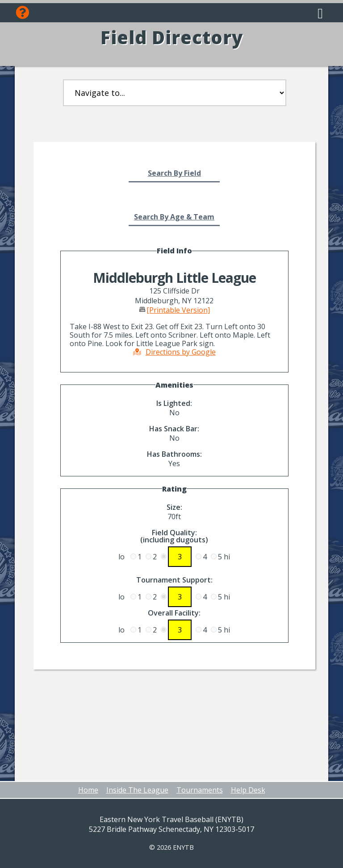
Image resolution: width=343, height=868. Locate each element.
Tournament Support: (174, 580)
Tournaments (200, 790)
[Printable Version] (178, 310)
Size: (174, 507)
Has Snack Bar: (174, 429)
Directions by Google (174, 352)
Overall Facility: (174, 613)
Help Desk (248, 790)
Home (88, 790)
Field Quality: (174, 536)
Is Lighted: (174, 403)
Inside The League (137, 790)
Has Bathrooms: (174, 454)
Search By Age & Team (174, 217)
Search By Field (174, 173)
